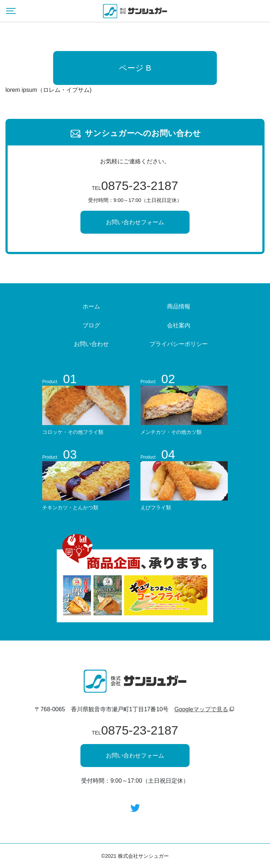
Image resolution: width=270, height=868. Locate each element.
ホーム (91, 306)
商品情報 (179, 306)
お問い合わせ (91, 344)
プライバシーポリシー (179, 344)
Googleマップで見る (201, 709)
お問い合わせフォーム (135, 222)
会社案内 (179, 325)
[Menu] (11, 11)
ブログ (91, 325)
